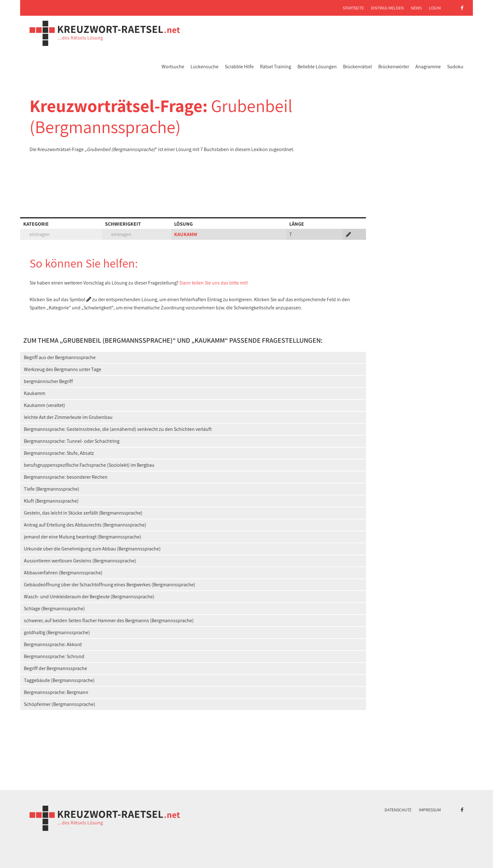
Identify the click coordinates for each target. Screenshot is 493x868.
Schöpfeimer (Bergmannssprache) (60, 704)
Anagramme (428, 67)
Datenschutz (398, 810)
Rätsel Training (276, 67)
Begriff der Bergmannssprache (55, 668)
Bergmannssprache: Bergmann (56, 692)
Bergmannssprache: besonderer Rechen (66, 477)
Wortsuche (173, 67)
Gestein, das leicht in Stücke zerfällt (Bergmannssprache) (83, 513)
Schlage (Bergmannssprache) (54, 609)
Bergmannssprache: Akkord (53, 644)
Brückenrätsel (357, 67)
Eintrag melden (387, 8)
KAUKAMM (186, 234)
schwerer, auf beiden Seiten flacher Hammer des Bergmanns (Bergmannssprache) (109, 620)
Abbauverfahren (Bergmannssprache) (63, 573)
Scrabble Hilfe (239, 67)
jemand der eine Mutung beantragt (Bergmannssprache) (83, 537)
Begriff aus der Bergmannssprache (60, 357)
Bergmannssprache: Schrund (54, 656)
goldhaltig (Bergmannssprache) (57, 632)
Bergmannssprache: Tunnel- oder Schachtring (72, 441)
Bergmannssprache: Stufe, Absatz (59, 453)
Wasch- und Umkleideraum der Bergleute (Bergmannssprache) (89, 597)
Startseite (353, 8)
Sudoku (455, 67)
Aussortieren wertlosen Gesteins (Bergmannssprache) (80, 561)
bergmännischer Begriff (48, 381)
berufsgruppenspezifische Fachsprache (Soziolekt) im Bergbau (89, 465)
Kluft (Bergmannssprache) (51, 501)
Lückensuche (205, 67)
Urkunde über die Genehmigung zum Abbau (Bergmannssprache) (92, 549)
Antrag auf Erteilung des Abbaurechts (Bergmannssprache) (85, 525)
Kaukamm (35, 393)
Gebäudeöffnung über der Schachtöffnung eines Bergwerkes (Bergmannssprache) (110, 585)
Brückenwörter (394, 67)
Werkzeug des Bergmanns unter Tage (63, 369)
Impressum (430, 810)
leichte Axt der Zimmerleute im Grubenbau (68, 417)
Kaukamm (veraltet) (44, 405)
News (416, 8)
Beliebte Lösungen (317, 67)
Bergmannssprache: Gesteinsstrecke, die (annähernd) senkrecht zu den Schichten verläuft (118, 429)
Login (435, 8)
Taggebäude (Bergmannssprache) (59, 680)
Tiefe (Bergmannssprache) (52, 489)
